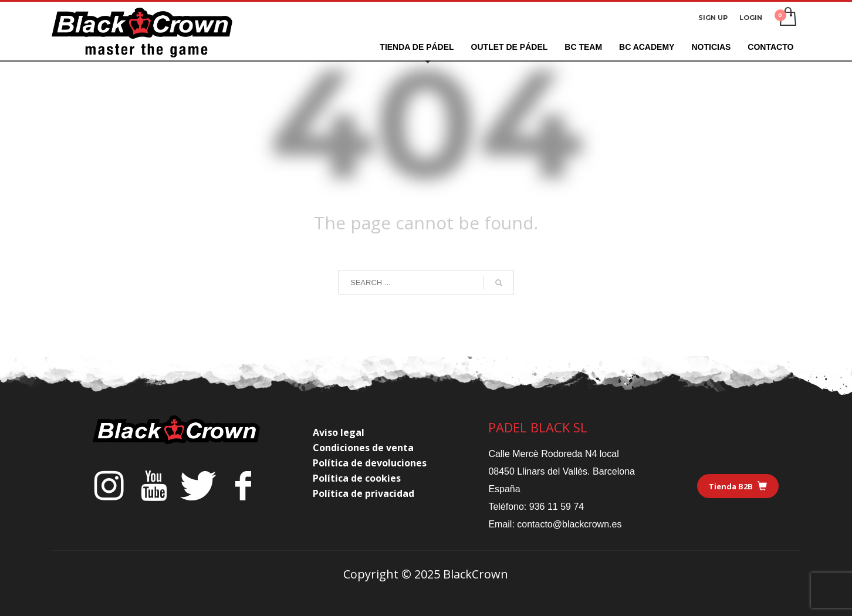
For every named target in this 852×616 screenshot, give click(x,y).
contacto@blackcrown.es (569, 524)
